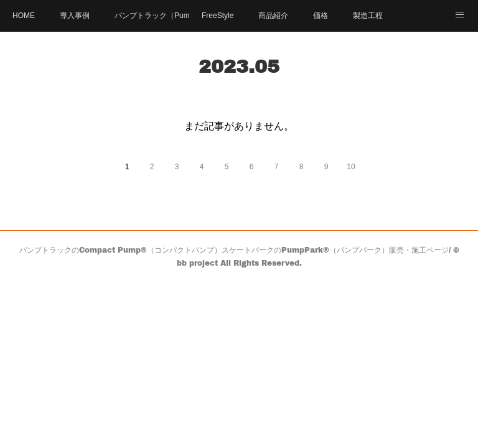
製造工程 (368, 16)
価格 (321, 16)
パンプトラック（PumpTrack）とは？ (152, 16)
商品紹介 (273, 16)
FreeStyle (218, 16)
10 (351, 167)
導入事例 (75, 16)
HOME (24, 16)
